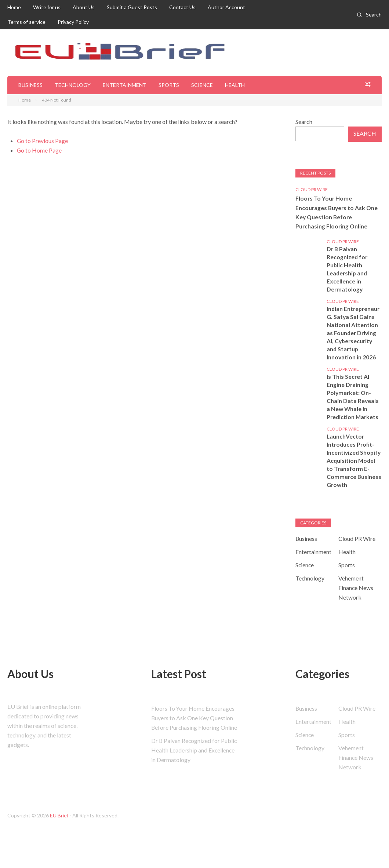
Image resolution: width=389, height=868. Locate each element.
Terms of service (26, 22)
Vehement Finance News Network (356, 596)
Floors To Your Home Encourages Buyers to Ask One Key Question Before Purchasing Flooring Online (337, 213)
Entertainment (125, 85)
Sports (169, 85)
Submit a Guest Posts (132, 7)
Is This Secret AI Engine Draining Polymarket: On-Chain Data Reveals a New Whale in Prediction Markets (353, 397)
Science (202, 85)
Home (14, 7)
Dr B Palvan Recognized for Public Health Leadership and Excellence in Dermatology (348, 270)
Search (374, 14)
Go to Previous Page (43, 141)
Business (30, 85)
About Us (84, 7)
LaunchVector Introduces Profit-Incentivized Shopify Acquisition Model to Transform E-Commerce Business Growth (353, 465)
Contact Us (182, 7)
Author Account (226, 7)
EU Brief (59, 826)
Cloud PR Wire (312, 189)
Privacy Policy (73, 22)
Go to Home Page (39, 150)
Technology (73, 85)
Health (235, 85)
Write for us (47, 7)
